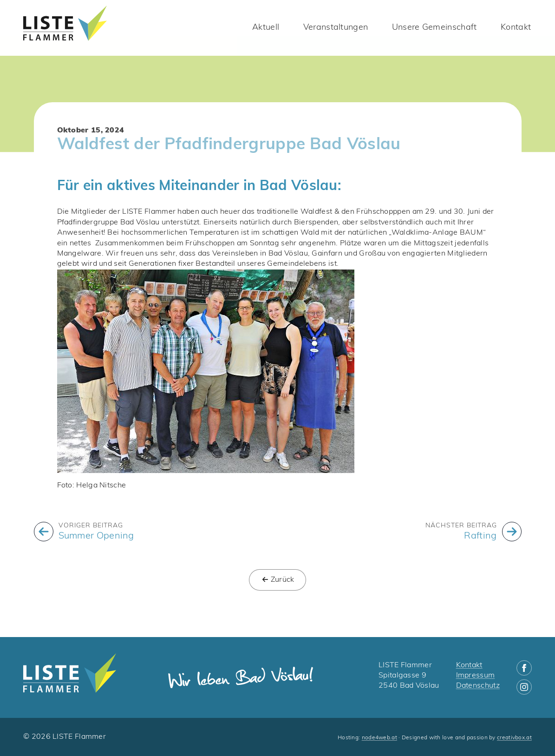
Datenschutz (478, 686)
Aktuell (266, 28)
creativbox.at (514, 738)
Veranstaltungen (336, 28)
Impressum (476, 676)
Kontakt (516, 28)
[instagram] (524, 687)
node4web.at (379, 738)
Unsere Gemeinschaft (434, 28)
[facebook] (524, 668)
